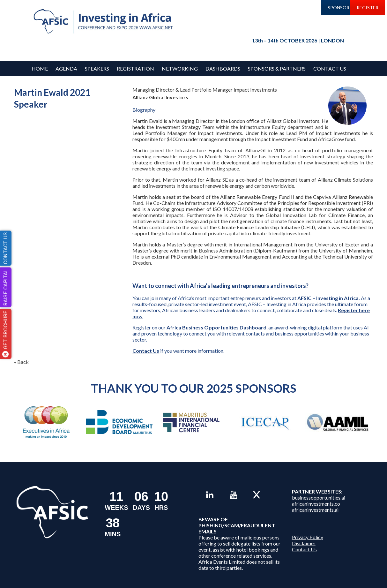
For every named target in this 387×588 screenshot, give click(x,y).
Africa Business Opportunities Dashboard (216, 327)
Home (40, 68)
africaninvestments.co (316, 504)
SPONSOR (339, 8)
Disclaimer (304, 543)
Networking (180, 68)
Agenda (66, 68)
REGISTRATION (135, 68)
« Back (21, 362)
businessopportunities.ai (319, 498)
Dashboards (223, 68)
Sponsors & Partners (277, 68)
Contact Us (330, 68)
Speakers (97, 68)
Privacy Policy (308, 537)
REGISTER (368, 8)
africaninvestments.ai (315, 510)
